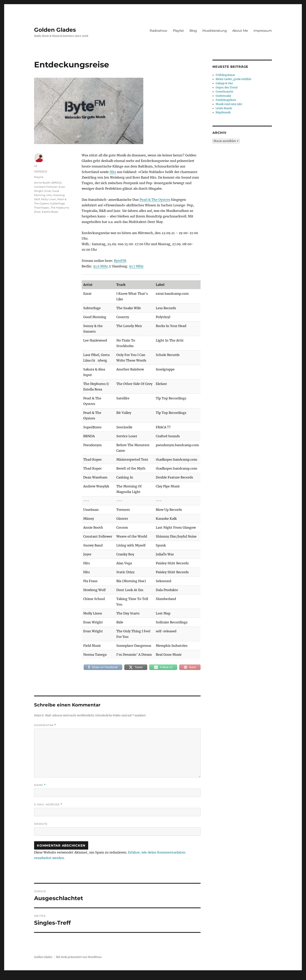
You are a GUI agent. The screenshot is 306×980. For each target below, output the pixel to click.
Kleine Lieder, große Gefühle (233, 79)
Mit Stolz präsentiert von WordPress (79, 957)
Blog (193, 31)
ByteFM (120, 261)
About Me (240, 31)
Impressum (263, 31)
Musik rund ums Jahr (229, 104)
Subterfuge (57, 203)
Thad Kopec (42, 208)
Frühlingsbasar (225, 75)
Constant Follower (46, 187)
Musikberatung (215, 31)
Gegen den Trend (227, 88)
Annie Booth (42, 183)
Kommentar (45, 725)
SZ (36, 166)
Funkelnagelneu (226, 100)
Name (40, 785)
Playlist (178, 31)
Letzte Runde (224, 108)
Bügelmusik (223, 112)
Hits (113, 172)
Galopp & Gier (224, 83)
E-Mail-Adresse (48, 804)
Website (41, 824)
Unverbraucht (224, 92)
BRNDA (56, 183)
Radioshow (158, 31)
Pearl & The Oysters (155, 200)
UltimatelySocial (185, 977)
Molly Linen (49, 199)
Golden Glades (55, 30)
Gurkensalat (223, 96)
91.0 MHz (100, 266)
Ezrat (48, 191)
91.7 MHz (136, 266)
